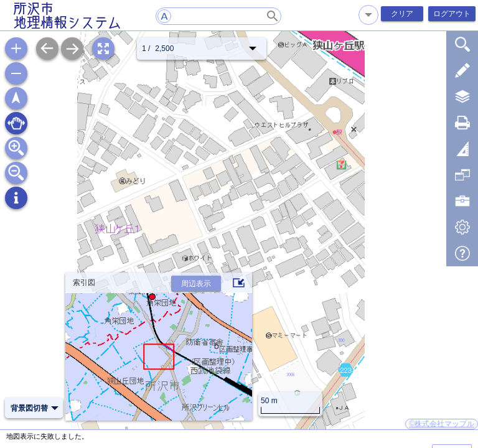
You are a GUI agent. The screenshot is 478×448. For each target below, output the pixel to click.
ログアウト (452, 14)
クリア (402, 14)
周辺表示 (196, 284)
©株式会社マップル (442, 424)
